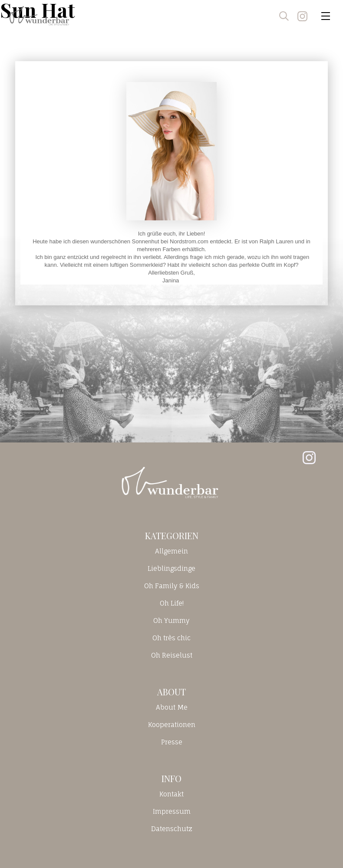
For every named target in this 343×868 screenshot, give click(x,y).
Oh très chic (171, 638)
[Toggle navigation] (326, 16)
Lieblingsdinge (171, 568)
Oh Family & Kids (172, 586)
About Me (172, 707)
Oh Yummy (171, 621)
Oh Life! (172, 603)
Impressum (172, 811)
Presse (172, 742)
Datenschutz (172, 829)
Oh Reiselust (172, 655)
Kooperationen (172, 725)
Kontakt (171, 794)
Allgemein (171, 551)
